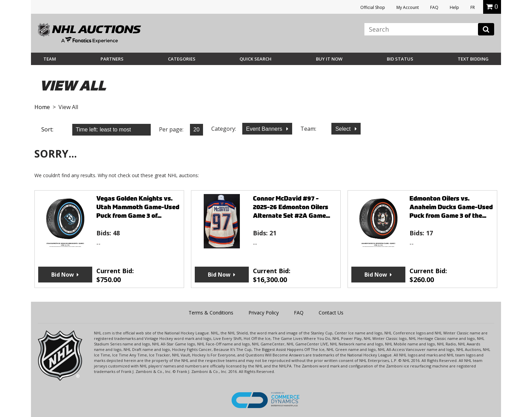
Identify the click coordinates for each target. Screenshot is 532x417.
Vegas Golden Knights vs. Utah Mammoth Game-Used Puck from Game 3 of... (138, 207)
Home (42, 107)
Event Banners (265, 129)
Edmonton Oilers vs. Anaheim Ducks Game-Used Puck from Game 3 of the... (451, 207)
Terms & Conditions (211, 313)
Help (454, 7)
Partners (112, 59)
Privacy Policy (264, 313)
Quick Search (256, 59)
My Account (408, 7)
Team (50, 59)
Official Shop (373, 7)
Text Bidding (473, 59)
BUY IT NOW (329, 59)
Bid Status (400, 59)
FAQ (434, 7)
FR (473, 7)
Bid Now (63, 275)
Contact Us (331, 313)
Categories (182, 59)
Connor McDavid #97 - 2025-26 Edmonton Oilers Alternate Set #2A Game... (291, 207)
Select (344, 129)
